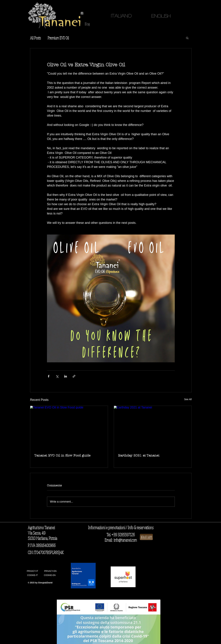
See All (188, 399)
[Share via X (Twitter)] (57, 376)
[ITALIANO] (121, 16)
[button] (187, 38)
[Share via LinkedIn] (66, 376)
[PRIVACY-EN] (50, 571)
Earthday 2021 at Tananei (139, 455)
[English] (161, 16)
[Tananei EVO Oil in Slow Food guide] (69, 428)
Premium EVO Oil (58, 38)
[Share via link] (74, 376)
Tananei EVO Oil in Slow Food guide (62, 455)
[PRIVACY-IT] (32, 571)
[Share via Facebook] (49, 376)
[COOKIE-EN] (50, 575)
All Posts (35, 38)
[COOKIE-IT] (32, 575)
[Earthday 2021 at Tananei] (153, 428)
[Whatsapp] (146, 537)
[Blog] (87, 24)
